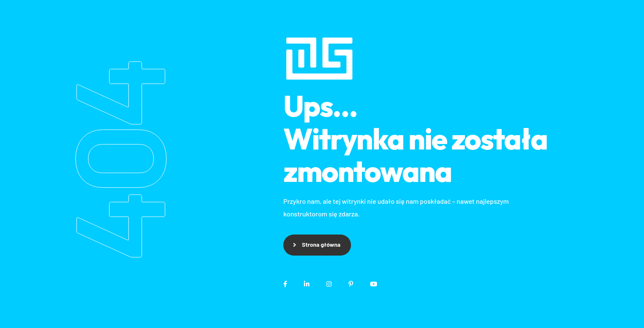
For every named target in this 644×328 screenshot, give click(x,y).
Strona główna (321, 244)
